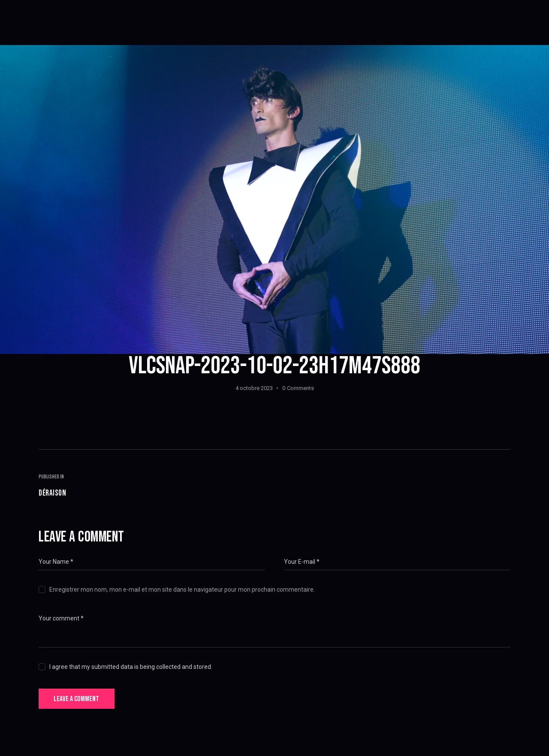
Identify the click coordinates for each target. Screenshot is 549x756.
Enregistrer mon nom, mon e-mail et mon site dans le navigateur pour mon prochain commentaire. (182, 591)
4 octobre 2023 (254, 388)
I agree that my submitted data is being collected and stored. (131, 668)
